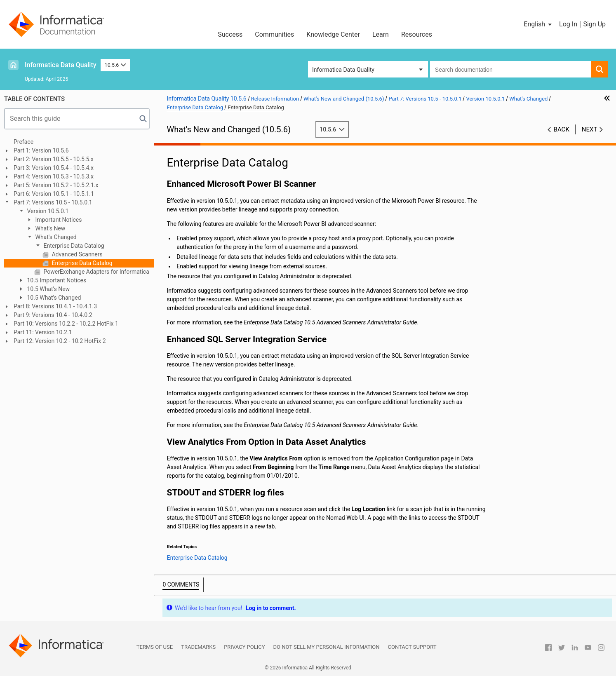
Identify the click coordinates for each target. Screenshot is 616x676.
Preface (24, 142)
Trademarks (198, 647)
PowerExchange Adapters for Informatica (96, 272)
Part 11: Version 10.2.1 (43, 332)
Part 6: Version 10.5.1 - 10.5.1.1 (54, 194)
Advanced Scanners (76, 254)
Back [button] (562, 129)
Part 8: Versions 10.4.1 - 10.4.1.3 (55, 306)
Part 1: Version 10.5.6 (41, 150)
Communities (274, 34)
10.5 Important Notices (56, 280)
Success (230, 34)
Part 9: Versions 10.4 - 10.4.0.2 (53, 315)
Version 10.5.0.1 (47, 211)
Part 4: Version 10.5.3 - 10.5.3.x (54, 176)
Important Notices (58, 220)
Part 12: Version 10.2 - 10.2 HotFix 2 (60, 341)
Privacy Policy (244, 647)
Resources (417, 34)
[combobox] (511, 69)
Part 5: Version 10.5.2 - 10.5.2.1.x (56, 185)
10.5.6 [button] (115, 65)
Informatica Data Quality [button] (343, 70)
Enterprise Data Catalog (73, 246)
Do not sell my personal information (327, 647)
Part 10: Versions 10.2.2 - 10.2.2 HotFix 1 (66, 324)
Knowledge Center (333, 34)
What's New (49, 228)
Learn (381, 34)
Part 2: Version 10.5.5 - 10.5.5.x (54, 159)
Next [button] (590, 129)
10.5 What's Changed (53, 298)
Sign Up (594, 24)
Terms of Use (155, 647)
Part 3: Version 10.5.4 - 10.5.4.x (54, 168)
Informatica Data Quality (61, 65)
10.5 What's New (48, 289)
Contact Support (412, 647)
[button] (538, 24)
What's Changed (55, 237)
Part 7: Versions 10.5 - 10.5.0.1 (53, 202)
